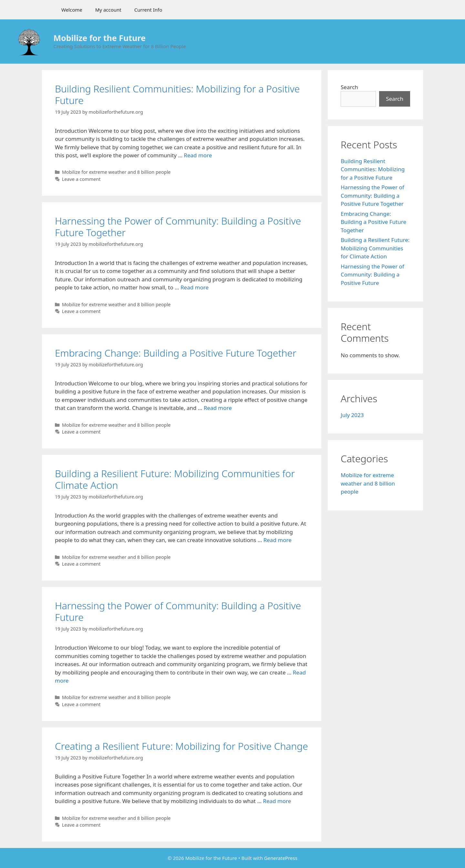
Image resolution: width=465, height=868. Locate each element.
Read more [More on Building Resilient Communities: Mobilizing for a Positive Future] (198, 155)
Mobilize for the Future (100, 38)
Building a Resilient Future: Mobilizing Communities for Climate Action (175, 479)
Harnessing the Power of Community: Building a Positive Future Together (178, 227)
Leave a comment (81, 179)
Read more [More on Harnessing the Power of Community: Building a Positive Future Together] (195, 287)
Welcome (72, 10)
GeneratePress (281, 858)
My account (108, 10)
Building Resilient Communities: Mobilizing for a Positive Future (177, 94)
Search (349, 87)
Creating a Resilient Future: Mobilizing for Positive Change (181, 746)
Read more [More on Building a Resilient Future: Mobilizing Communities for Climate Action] (278, 540)
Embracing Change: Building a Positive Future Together (176, 353)
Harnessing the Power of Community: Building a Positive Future (178, 611)
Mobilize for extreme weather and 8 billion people (116, 172)
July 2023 (352, 415)
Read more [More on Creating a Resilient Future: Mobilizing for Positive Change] (277, 801)
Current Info (148, 10)
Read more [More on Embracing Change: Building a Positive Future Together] (218, 408)
